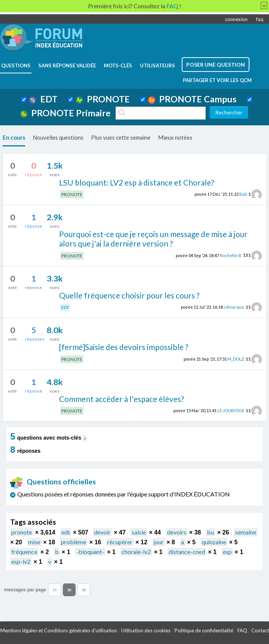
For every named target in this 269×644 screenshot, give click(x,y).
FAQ (242, 630)
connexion (236, 19)
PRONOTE (103, 99)
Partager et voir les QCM (217, 80)
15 (55, 590)
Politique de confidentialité (204, 630)
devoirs (177, 532)
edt (66, 532)
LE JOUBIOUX (231, 410)
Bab (243, 194)
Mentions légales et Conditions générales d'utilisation (59, 630)
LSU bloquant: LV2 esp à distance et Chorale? (137, 182)
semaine (246, 532)
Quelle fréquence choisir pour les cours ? (129, 295)
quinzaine (214, 542)
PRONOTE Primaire (65, 113)
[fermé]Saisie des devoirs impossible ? (124, 347)
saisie (139, 532)
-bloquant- (90, 552)
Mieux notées (175, 137)
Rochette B (231, 255)
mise (34, 542)
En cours (14, 137)
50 (84, 590)
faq (260, 19)
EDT (43, 99)
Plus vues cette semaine (121, 137)
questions (16, 65)
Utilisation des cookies (146, 630)
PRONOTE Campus (192, 99)
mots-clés (118, 65)
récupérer (120, 542)
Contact (260, 630)
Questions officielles (53, 482)
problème (74, 542)
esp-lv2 (21, 561)
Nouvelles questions (58, 137)
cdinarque (234, 307)
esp (227, 552)
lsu (210, 532)
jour (159, 542)
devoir (102, 532)
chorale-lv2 (136, 552)
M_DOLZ (236, 359)
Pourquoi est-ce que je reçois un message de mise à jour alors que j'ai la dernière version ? (153, 239)
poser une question (216, 65)
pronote (22, 532)
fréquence (24, 552)
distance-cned (187, 552)
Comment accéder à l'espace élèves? (122, 399)
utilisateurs (157, 65)
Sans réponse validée (67, 65)
